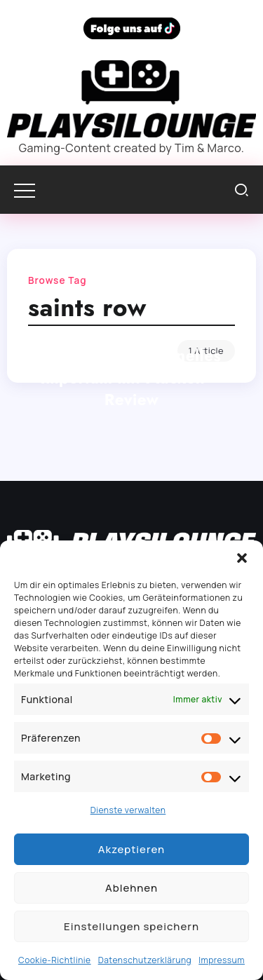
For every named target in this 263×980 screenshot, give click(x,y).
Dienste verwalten (128, 810)
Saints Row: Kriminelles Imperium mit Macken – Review (131, 377)
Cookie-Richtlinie (55, 960)
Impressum (222, 960)
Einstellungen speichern (131, 926)
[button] (242, 558)
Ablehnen (131, 888)
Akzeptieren (131, 849)
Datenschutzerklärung (145, 960)
